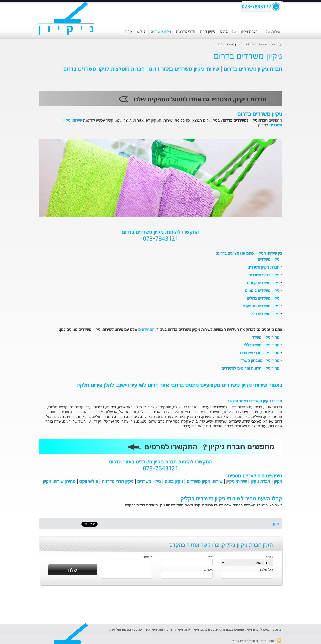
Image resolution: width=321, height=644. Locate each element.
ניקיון (278, 482)
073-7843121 (160, 239)
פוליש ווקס (89, 482)
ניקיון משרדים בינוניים (262, 291)
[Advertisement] (160, 605)
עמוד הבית (275, 45)
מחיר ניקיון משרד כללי (262, 345)
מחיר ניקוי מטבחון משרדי (259, 361)
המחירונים (146, 330)
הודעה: (148, 557)
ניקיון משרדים (161, 32)
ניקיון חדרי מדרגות (117, 482)
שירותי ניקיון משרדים (205, 482)
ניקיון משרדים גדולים (263, 299)
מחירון (127, 32)
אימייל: (208, 570)
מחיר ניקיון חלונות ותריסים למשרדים (250, 369)
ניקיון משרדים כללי (264, 314)
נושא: (269, 557)
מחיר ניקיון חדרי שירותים (260, 353)
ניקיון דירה (208, 32)
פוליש (141, 32)
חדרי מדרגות (185, 32)
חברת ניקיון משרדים (263, 267)
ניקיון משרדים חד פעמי (261, 306)
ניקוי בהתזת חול (127, 630)
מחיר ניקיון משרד (266, 338)
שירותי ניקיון (271, 32)
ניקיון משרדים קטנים (263, 283)
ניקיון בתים (228, 32)
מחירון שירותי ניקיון (59, 482)
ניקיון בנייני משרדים (264, 275)
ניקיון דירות (192, 630)
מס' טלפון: (266, 570)
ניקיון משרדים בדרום (228, 45)
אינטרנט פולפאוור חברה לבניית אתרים (256, 641)
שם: (210, 557)
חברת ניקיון (249, 32)
